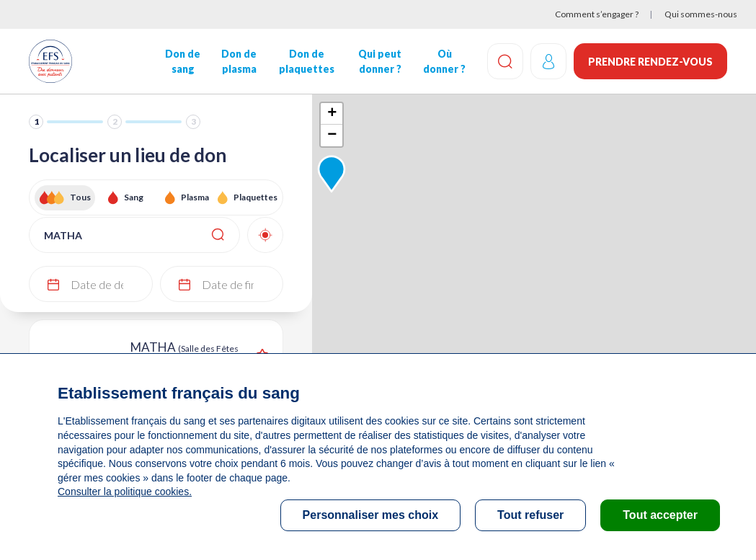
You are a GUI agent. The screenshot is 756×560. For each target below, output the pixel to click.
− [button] (332, 135)
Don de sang (183, 61)
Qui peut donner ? (380, 61)
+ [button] (332, 114)
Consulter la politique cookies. (125, 492)
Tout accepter (660, 515)
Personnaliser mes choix (371, 515)
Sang (134, 197)
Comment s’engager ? (597, 14)
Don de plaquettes (307, 61)
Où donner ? (444, 61)
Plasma (195, 197)
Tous (80, 197)
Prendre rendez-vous (650, 62)
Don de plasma (239, 61)
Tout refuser (530, 515)
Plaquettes (255, 197)
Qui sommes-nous (701, 14)
